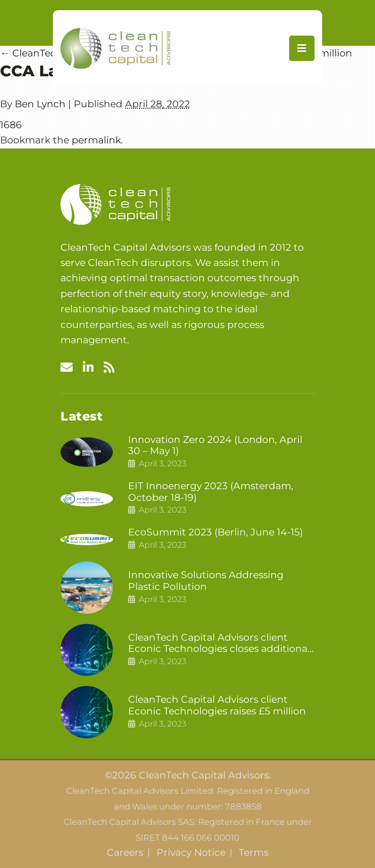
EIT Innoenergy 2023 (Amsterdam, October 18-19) (211, 492)
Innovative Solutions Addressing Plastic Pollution (206, 581)
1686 (11, 125)
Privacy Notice (191, 853)
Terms (254, 853)
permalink (96, 140)
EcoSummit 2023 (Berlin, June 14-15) (215, 532)
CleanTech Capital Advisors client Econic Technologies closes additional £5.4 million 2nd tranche (219, 644)
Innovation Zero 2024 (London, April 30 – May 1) (215, 446)
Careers (125, 853)
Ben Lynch (40, 104)
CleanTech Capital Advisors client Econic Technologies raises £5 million (217, 706)
